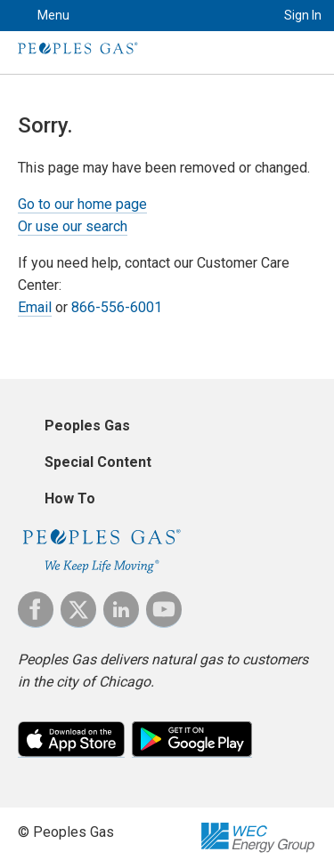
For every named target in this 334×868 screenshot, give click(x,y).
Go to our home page (82, 204)
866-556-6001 (117, 307)
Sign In (303, 15)
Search (241, 16)
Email (35, 307)
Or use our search (73, 226)
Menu (53, 15)
